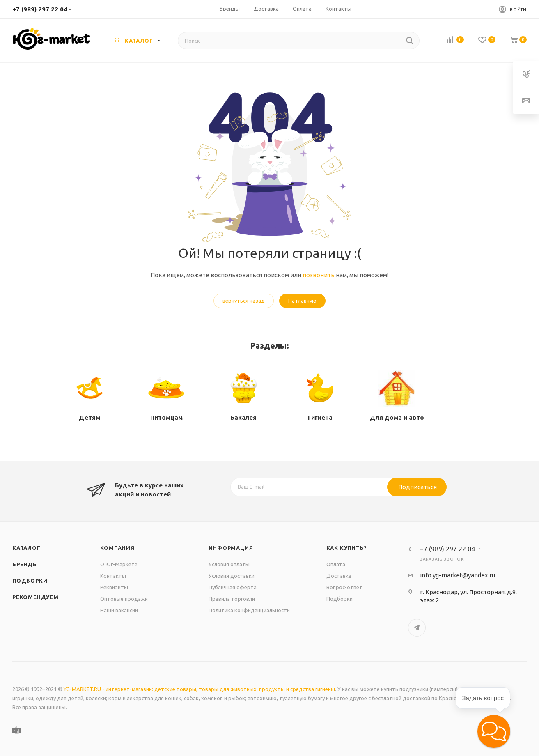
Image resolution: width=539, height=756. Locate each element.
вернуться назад (244, 301)
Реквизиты (114, 587)
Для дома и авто (397, 417)
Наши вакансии (119, 610)
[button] (494, 731)
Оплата (336, 564)
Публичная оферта (233, 587)
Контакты (113, 576)
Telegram (417, 628)
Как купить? (347, 548)
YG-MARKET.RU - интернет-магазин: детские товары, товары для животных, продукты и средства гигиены (199, 689)
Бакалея (243, 417)
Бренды (25, 564)
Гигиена (320, 417)
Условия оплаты (229, 564)
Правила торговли (232, 599)
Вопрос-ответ (344, 587)
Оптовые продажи (124, 599)
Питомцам (166, 417)
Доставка (339, 576)
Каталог (26, 548)
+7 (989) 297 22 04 (40, 9)
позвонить (319, 275)
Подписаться (417, 487)
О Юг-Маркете (119, 564)
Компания (117, 548)
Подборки (30, 581)
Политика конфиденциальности (249, 610)
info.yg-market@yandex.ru (458, 575)
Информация (231, 548)
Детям (89, 417)
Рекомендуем (36, 597)
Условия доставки (232, 576)
